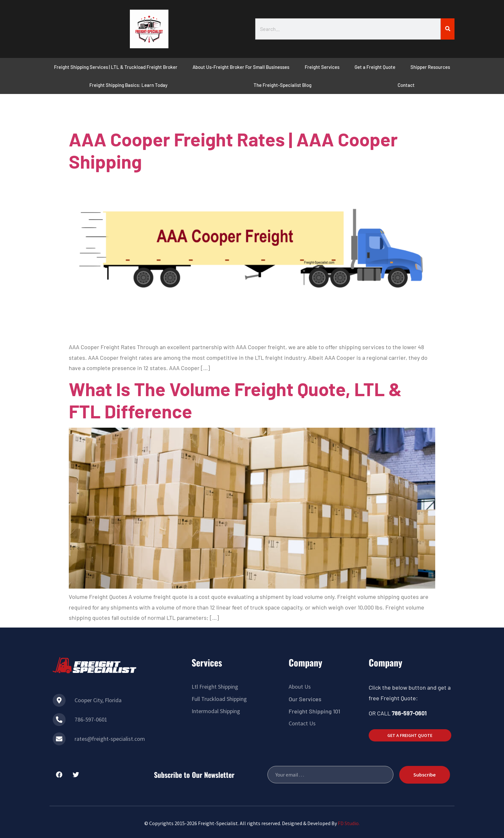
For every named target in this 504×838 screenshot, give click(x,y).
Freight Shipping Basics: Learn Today (128, 85)
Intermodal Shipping (216, 711)
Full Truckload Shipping (219, 699)
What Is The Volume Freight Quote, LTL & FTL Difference (235, 400)
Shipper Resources (430, 67)
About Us (300, 687)
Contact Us (302, 723)
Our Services (305, 699)
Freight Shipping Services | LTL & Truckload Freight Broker (116, 67)
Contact (406, 85)
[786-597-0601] (59, 720)
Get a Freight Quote (375, 67)
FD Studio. (349, 823)
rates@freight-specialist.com (110, 739)
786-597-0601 (91, 719)
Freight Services (322, 67)
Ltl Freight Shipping (215, 687)
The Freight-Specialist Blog (283, 85)
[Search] (448, 29)
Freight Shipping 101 (314, 711)
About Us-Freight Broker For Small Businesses (241, 67)
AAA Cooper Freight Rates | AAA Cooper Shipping (233, 150)
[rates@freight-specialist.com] (59, 739)
